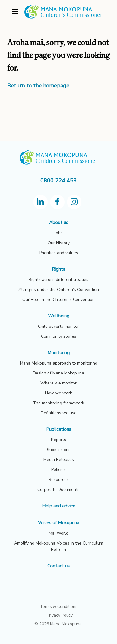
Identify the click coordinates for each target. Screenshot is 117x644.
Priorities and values (59, 253)
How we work (58, 393)
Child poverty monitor (58, 326)
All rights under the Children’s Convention (59, 290)
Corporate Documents (58, 489)
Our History (59, 243)
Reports (58, 440)
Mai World (59, 533)
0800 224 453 (58, 181)
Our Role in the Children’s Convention (58, 300)
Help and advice (59, 506)
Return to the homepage (38, 86)
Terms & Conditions (59, 606)
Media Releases (59, 460)
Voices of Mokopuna (59, 523)
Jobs (59, 233)
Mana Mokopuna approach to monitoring (59, 363)
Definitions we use (59, 413)
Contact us (58, 566)
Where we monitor (58, 383)
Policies (58, 470)
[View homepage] (63, 18)
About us (59, 223)
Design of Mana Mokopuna (58, 373)
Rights (58, 269)
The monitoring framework (58, 403)
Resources (59, 480)
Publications (59, 429)
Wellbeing (59, 316)
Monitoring (58, 353)
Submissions (59, 450)
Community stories (59, 336)
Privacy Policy (60, 615)
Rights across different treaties (58, 280)
